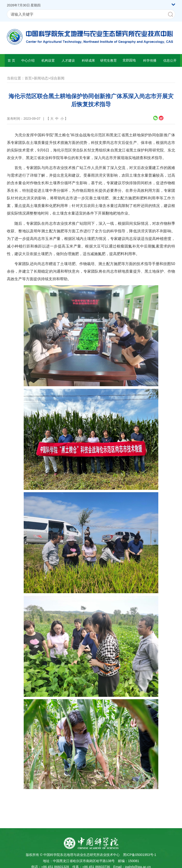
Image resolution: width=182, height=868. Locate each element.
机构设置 (48, 60)
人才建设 (68, 60)
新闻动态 (41, 78)
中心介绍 (28, 60)
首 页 (11, 60)
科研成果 (88, 60)
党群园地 (129, 60)
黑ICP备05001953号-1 (140, 855)
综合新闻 (57, 78)
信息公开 (170, 60)
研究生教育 (109, 60)
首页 (28, 78)
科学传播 (150, 60)
